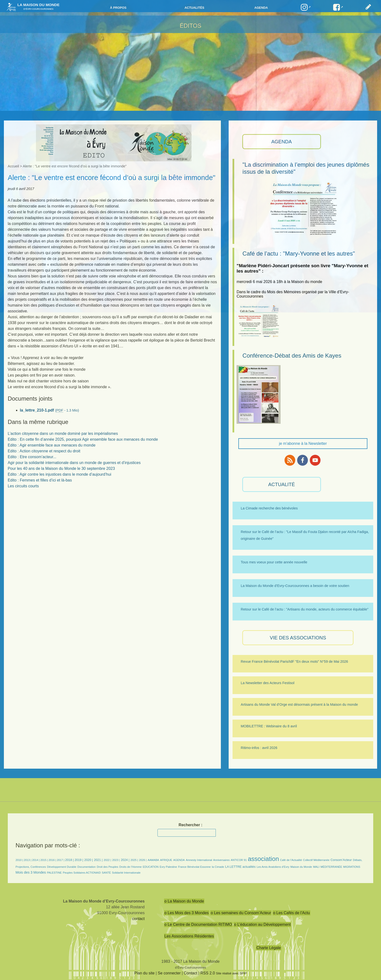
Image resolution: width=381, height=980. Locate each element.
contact (139, 919)
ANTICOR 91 (239, 860)
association (263, 859)
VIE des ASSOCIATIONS (298, 638)
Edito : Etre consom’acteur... (32, 457)
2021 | (98, 860)
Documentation (87, 867)
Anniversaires (221, 860)
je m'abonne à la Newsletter (303, 443)
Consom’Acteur (341, 860)
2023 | (116, 860)
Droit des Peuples (107, 867)
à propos (118, 8)
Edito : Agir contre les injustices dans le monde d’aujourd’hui (60, 474)
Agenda (261, 8)
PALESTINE (54, 873)
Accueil (13, 166)
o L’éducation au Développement (262, 924)
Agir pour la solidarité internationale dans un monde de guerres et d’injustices (74, 463)
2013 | (28, 860)
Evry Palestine (168, 867)
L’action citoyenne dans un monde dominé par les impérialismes (63, 434)
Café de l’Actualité (291, 860)
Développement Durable (62, 867)
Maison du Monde (301, 867)
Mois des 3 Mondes (31, 872)
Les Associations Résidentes (189, 936)
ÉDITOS (191, 26)
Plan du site (145, 973)
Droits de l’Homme (130, 867)
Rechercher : (190, 825)
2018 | (70, 860)
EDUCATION (151, 867)
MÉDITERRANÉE (331, 867)
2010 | (20, 860)
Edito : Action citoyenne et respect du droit (44, 451)
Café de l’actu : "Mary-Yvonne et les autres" (299, 254)
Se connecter (169, 973)
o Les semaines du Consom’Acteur (241, 913)
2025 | (134, 860)
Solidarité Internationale (126, 873)
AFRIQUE (166, 860)
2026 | (143, 860)
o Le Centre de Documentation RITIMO (198, 924)
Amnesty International (199, 860)
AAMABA (153, 860)
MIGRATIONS (352, 867)
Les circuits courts (23, 486)
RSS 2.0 (208, 973)
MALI (316, 867)
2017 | (61, 860)
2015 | (44, 860)
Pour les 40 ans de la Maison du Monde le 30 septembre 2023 (61, 469)
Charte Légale (269, 948)
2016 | (53, 860)
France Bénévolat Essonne (194, 867)
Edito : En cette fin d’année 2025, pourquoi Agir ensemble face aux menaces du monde (83, 439)
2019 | (79, 860)
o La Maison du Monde (184, 901)
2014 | (36, 860)
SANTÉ (106, 873)
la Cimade (218, 867)
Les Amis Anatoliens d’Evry (273, 867)
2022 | (107, 860)
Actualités (194, 8)
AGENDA (281, 142)
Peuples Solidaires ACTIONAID (82, 873)
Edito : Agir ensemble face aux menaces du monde (52, 445)
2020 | (89, 860)
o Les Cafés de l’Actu (291, 913)
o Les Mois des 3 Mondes (187, 913)
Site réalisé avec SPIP (231, 973)
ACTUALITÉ (282, 484)
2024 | (125, 860)
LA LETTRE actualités (240, 867)
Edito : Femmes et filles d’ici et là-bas (40, 480)
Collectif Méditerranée (316, 860)
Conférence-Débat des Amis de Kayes (292, 356)
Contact (191, 973)
